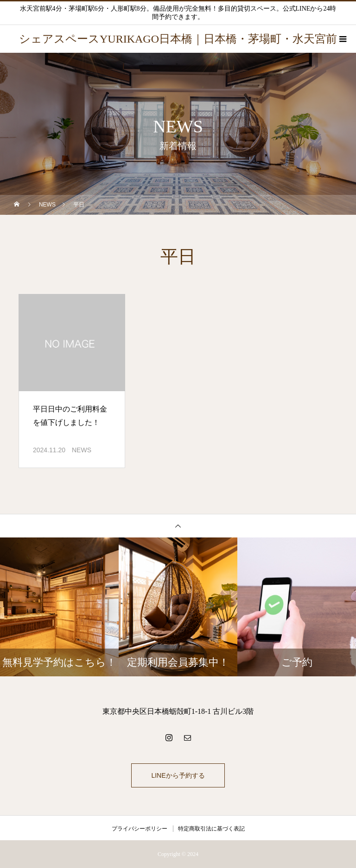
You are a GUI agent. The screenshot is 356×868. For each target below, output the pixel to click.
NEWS (82, 450)
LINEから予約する (178, 775)
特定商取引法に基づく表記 (211, 829)
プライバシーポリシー (140, 829)
